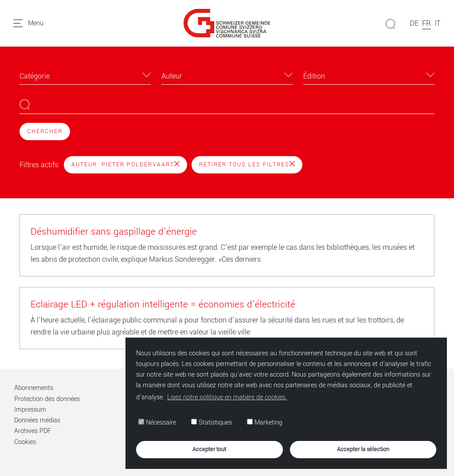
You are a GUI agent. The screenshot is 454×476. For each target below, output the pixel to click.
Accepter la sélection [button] (363, 449)
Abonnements (34, 388)
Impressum (30, 410)
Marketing (265, 423)
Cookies (25, 442)
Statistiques (211, 423)
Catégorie (35, 76)
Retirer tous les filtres (247, 165)
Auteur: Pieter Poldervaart (125, 165)
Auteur (172, 76)
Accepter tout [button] (209, 449)
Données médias (37, 420)
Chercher (45, 131)
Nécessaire (157, 423)
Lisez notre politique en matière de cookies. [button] (227, 397)
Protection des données (47, 399)
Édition (314, 76)
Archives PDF (33, 431)
